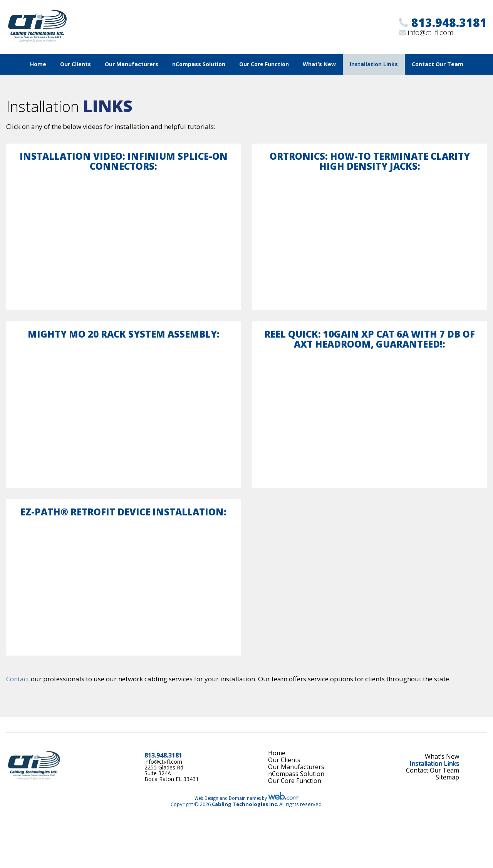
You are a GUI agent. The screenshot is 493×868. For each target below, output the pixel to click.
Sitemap (447, 777)
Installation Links (374, 64)
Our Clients (75, 64)
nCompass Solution (199, 64)
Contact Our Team (438, 64)
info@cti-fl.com (431, 32)
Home (38, 64)
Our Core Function (264, 64)
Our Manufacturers (132, 64)
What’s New (319, 64)
